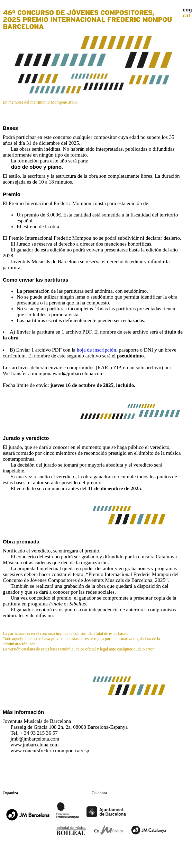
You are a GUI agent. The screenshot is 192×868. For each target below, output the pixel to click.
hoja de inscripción (96, 350)
